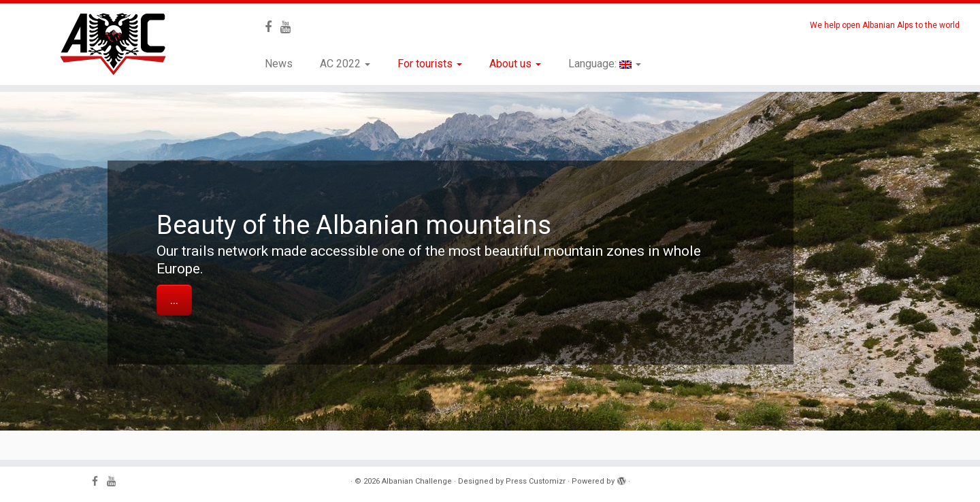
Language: (605, 64)
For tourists (430, 64)
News (279, 64)
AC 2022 (345, 64)
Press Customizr (536, 481)
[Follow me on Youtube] (290, 27)
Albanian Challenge (417, 481)
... (174, 300)
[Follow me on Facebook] (273, 27)
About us (515, 64)
